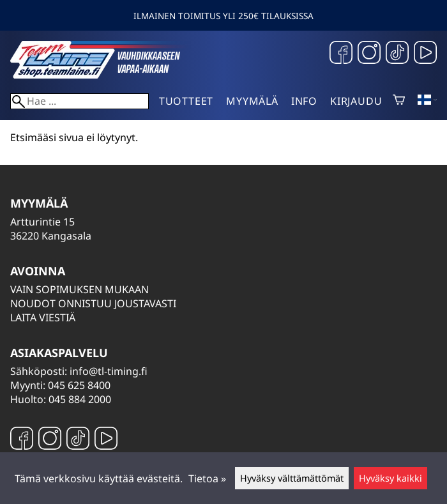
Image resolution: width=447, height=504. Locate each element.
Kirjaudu (356, 101)
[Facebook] (341, 54)
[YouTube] (425, 54)
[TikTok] (397, 54)
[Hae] (80, 101)
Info (304, 101)
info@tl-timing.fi (109, 371)
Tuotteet (186, 101)
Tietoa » (207, 478)
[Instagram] (369, 54)
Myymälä (252, 101)
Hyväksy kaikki (390, 478)
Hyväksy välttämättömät (292, 478)
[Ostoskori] (399, 101)
